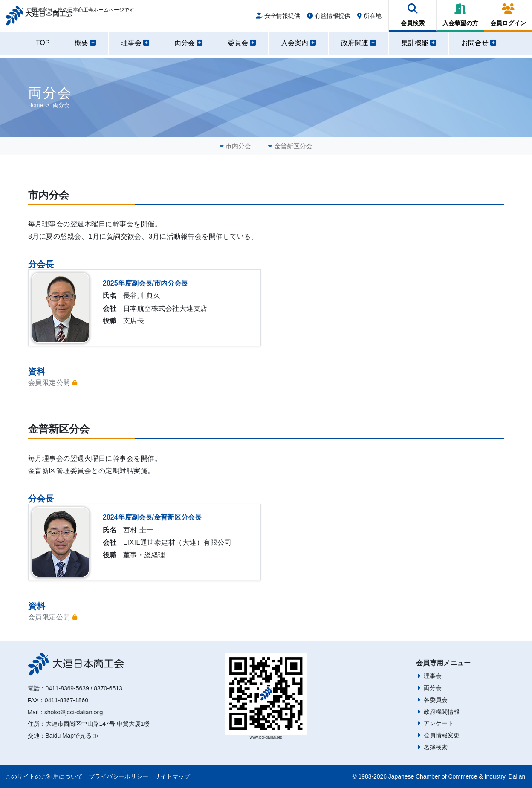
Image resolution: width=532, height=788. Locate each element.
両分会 (433, 688)
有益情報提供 (329, 18)
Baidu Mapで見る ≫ (72, 736)
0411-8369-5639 (67, 688)
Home (36, 105)
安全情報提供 (278, 18)
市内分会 (238, 146)
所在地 (369, 18)
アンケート (439, 723)
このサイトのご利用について (44, 776)
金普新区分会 (293, 146)
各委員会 (436, 700)
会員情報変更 (442, 735)
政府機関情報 (442, 712)
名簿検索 (436, 747)
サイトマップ (172, 776)
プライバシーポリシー (119, 776)
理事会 (433, 676)
